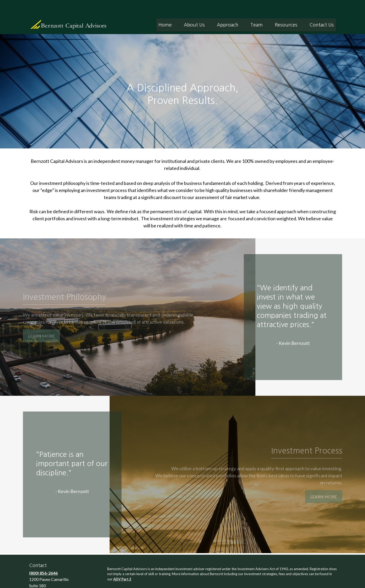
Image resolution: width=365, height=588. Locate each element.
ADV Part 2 (122, 563)
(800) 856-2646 (43, 557)
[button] (165, 9)
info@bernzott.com (48, 582)
